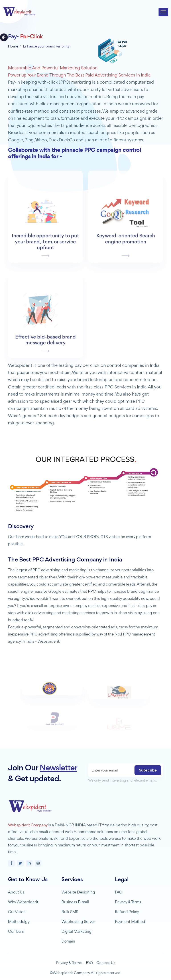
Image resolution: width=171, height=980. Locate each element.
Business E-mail (75, 902)
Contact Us (106, 963)
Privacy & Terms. (128, 902)
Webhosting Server (78, 921)
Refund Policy (127, 912)
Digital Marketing (76, 931)
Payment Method (130, 921)
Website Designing (78, 892)
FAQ (119, 892)
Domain (68, 941)
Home (13, 46)
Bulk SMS (70, 912)
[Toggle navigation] (163, 12)
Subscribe (148, 770)
